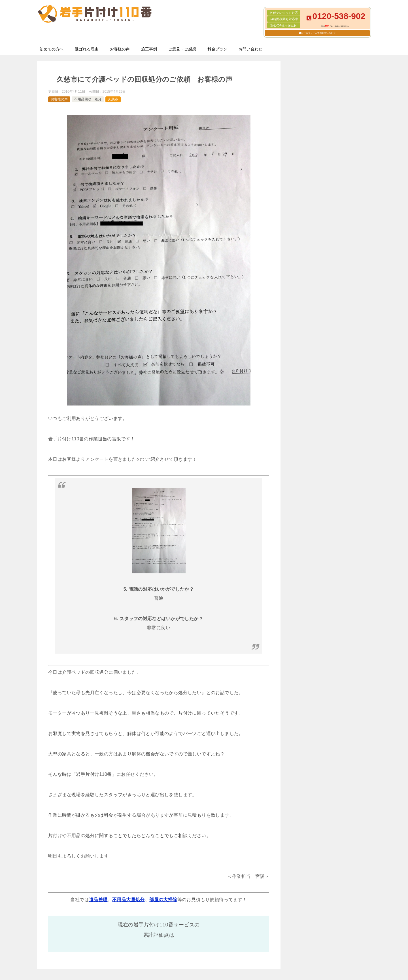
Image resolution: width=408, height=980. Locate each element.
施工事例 (149, 49)
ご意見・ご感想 (182, 49)
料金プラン (217, 49)
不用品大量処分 (128, 900)
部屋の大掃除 (163, 900)
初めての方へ (52, 49)
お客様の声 (120, 49)
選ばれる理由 (87, 49)
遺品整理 (98, 900)
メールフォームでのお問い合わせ (318, 33)
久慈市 (113, 99)
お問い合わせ (250, 49)
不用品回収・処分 (88, 99)
